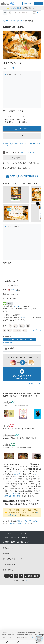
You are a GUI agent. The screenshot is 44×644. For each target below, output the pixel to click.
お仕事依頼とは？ (10, 342)
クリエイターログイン (18, 523)
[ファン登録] (17, 642)
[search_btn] (15, 13)
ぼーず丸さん (19, 306)
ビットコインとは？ (33, 384)
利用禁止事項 (8, 144)
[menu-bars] (5, 13)
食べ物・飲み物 (16, 21)
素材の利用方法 (21, 144)
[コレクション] (27, 642)
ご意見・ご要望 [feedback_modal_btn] (32, 576)
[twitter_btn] (7, 576)
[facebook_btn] (11, 576)
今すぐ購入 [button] (15, 158)
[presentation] (38, 414)
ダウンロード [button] (22, 129)
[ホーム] (7, 642)
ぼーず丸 (11, 68)
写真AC (6, 21)
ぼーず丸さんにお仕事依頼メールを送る (20, 339)
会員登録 (16, 494)
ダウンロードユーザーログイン (27, 521)
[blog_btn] (21, 576)
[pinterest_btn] (16, 576)
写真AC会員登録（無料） (12, 496)
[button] (28, 4)
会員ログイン (18, 474)
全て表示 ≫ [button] (37, 330)
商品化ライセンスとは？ (30, 152)
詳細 (33, 637)
